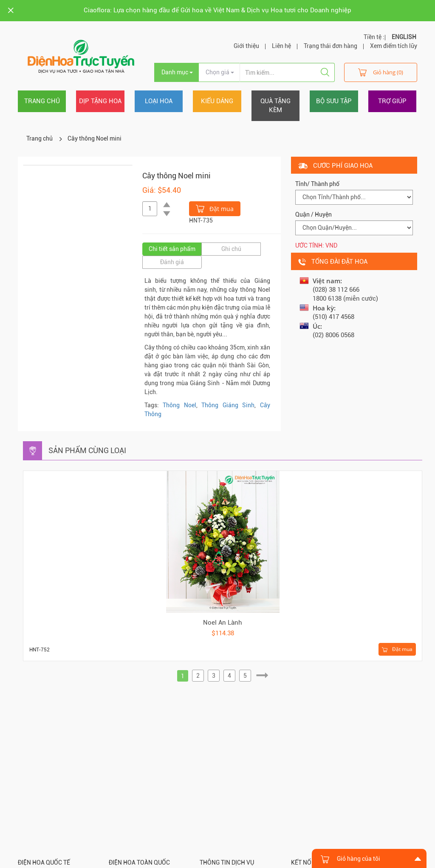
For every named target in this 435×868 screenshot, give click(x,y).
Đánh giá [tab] (172, 262)
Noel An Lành (223, 623)
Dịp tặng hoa (100, 101)
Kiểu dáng (217, 101)
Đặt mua (215, 208)
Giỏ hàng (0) (381, 72)
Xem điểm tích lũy (394, 46)
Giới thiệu (246, 46)
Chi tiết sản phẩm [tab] (172, 249)
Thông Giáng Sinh (228, 405)
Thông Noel (179, 405)
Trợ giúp (392, 101)
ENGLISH (404, 37)
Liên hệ (281, 46)
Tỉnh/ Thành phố (317, 184)
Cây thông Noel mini (95, 138)
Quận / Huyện (314, 214)
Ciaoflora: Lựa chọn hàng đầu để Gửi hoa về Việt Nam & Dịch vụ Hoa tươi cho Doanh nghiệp (217, 10)
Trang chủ (42, 101)
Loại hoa (159, 101)
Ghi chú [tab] (231, 249)
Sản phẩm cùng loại (87, 450)
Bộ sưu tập (334, 101)
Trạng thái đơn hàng (330, 46)
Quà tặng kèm (275, 106)
